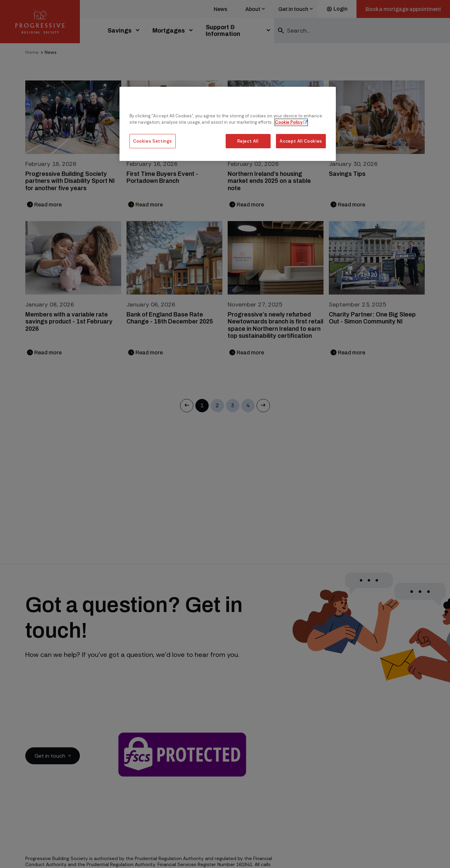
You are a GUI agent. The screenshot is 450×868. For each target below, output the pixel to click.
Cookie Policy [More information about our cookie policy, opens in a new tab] (289, 122)
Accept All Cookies (301, 141)
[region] (228, 124)
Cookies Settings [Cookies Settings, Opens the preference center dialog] (153, 141)
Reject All (248, 141)
